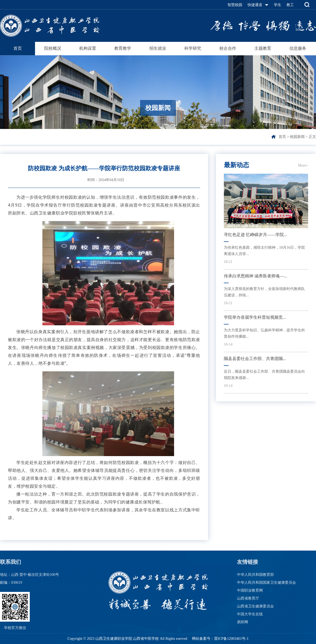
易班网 (243, 622)
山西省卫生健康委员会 (255, 606)
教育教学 (123, 48)
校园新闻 (297, 137)
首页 (18, 48)
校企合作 (228, 48)
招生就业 (158, 48)
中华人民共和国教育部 (255, 575)
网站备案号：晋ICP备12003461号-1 (220, 639)
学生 (278, 5)
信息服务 (298, 48)
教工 (290, 5)
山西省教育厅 (248, 598)
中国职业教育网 (250, 590)
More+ (303, 165)
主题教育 (263, 48)
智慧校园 (235, 5)
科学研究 (193, 48)
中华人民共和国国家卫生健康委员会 (266, 583)
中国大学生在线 (250, 614)
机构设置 (88, 48)
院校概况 (53, 48)
